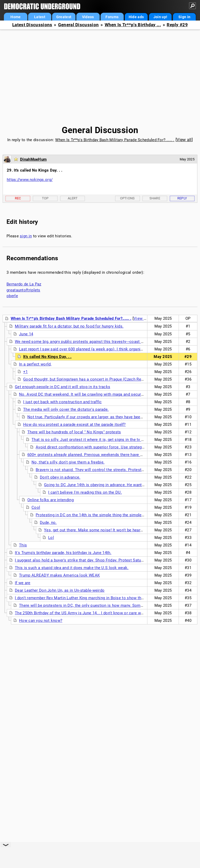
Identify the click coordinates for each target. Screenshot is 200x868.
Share (155, 198)
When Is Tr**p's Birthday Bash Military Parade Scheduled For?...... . (115, 140)
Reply (182, 198)
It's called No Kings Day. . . (47, 357)
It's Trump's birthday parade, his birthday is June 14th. (63, 553)
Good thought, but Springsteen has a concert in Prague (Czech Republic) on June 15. (99, 379)
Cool (36, 507)
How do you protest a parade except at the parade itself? (74, 425)
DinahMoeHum (33, 159)
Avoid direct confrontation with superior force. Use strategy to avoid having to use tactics (117, 447)
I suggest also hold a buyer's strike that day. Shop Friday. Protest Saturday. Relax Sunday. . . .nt (100, 560)
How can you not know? (41, 621)
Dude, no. (48, 523)
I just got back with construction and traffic (63, 402)
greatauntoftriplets (23, 290)
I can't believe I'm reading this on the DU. (85, 492)
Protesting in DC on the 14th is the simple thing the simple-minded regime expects (110, 515)
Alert (73, 198)
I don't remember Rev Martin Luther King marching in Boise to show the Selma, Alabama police (100, 598)
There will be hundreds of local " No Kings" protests (74, 432)
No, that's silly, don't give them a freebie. (68, 462)
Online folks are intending (51, 500)
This (23, 545)
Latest (40, 17)
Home (15, 17)
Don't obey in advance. (60, 477)
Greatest (64, 17)
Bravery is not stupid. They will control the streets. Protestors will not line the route (111, 470)
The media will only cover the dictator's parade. (66, 409)
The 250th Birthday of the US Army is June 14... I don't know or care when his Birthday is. (95, 613)
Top (45, 198)
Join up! (160, 17)
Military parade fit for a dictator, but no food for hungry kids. (69, 326)
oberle (12, 296)
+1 (26, 372)
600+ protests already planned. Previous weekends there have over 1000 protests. (101, 455)
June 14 (26, 334)
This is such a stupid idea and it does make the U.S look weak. (72, 568)
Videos (88, 17)
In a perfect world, (35, 364)
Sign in (184, 17)
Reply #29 (177, 25)
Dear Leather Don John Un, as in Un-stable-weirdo (60, 590)
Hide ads (136, 17)
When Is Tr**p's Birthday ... (133, 25)
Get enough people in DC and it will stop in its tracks (63, 387)
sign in (26, 236)
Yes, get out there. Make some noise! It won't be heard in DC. (99, 530)
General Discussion (78, 25)
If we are (23, 583)
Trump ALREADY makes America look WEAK (59, 575)
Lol (51, 538)
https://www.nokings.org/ (30, 180)
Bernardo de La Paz (24, 284)
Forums (112, 17)
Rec (18, 198)
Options (127, 198)
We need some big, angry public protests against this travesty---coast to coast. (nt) (90, 342)
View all (184, 140)
